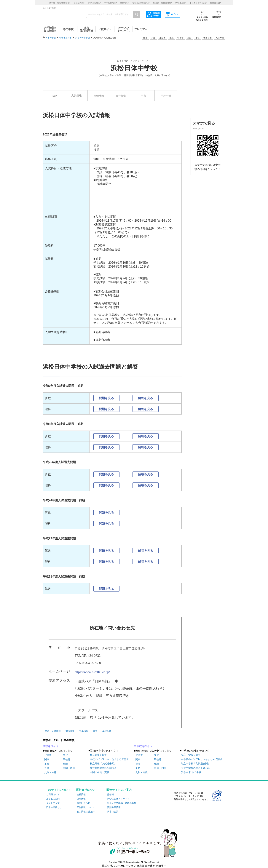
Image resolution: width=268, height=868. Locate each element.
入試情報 (76, 95)
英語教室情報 (114, 807)
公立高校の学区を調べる (103, 768)
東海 (47, 764)
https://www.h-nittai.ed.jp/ (92, 672)
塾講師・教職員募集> (163, 3)
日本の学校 (51, 38)
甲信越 (67, 759)
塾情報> (125, 3)
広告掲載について (86, 807)
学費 (143, 96)
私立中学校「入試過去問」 (196, 764)
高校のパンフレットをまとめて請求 (109, 759)
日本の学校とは (54, 807)
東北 (65, 755)
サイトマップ (53, 803)
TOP (54, 96)
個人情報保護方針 (86, 812)
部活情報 (99, 96)
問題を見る (106, 398)
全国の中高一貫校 (100, 772)
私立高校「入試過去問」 (103, 764)
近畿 (47, 768)
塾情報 (111, 795)
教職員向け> (216, 3)
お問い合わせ (83, 803)
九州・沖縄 (50, 772)
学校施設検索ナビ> (141, 3)
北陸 (65, 764)
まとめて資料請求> (198, 3)
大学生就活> (181, 3)
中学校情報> (94, 3)
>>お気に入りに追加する (158, 75)
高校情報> (79, 3)
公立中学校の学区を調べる (196, 768)
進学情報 (121, 96)
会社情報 (81, 795)
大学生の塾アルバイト (118, 799)
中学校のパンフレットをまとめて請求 (202, 759)
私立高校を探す (98, 755)
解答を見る (146, 398)
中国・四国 (69, 768)
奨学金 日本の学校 (191, 772)
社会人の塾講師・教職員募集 (122, 803)
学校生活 (166, 96)
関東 (47, 759)
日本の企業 (113, 812)
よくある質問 (53, 799)
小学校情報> (111, 3)
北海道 (162, 38)
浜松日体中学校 (83, 38)
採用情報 (81, 799)
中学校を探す (66, 38)
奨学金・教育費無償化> (60, 3)
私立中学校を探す (191, 755)
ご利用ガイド (53, 795)
